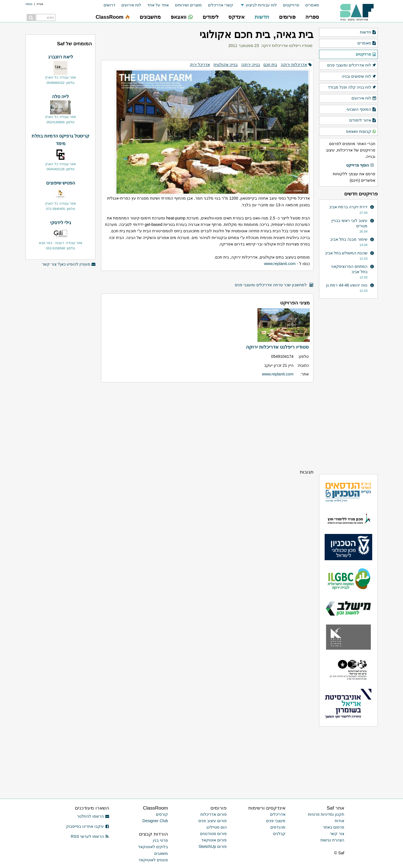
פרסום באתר (333, 827)
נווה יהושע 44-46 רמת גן (347, 285)
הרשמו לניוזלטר (93, 816)
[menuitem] (309, 5)
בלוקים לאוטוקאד (153, 847)
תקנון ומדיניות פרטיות (326, 814)
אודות (339, 821)
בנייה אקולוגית (226, 65)
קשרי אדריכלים (221, 5)
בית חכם (270, 65)
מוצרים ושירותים (188, 5)
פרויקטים (366, 55)
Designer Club (155, 821)
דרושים (109, 5)
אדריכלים (278, 814)
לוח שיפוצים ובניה (359, 77)
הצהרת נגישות (332, 840)
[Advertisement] (207, 425)
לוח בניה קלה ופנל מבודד (352, 87)
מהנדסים (278, 827)
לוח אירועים (131, 5)
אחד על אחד (158, 5)
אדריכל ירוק (200, 65)
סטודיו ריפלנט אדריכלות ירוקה (287, 46)
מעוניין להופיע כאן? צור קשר (69, 264)
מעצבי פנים (276, 821)
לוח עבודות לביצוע (261, 5)
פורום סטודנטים (213, 834)
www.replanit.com (280, 264)
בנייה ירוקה (251, 65)
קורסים (162, 814)
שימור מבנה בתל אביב (349, 239)
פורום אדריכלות (214, 814)
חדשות (368, 32)
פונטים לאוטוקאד (153, 860)
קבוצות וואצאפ (361, 132)
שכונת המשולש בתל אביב (346, 253)
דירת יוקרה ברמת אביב (348, 207)
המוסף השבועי (361, 110)
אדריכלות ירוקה (294, 65)
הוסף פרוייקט (360, 165)
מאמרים (312, 5)
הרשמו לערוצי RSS (90, 836)
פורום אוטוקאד (214, 840)
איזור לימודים (363, 120)
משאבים (161, 853)
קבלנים (279, 834)
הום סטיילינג (216, 827)
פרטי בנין (160, 840)
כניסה (29, 4)
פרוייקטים (291, 5)
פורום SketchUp (213, 846)
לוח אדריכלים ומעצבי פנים (352, 65)
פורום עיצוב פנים (213, 821)
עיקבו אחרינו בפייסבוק (88, 826)
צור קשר (337, 834)
